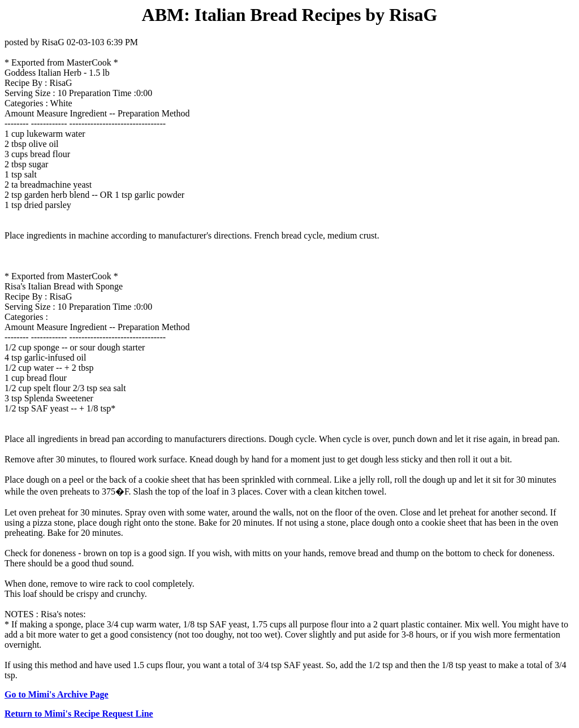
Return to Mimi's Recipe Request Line (79, 714)
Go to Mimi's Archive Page (57, 694)
